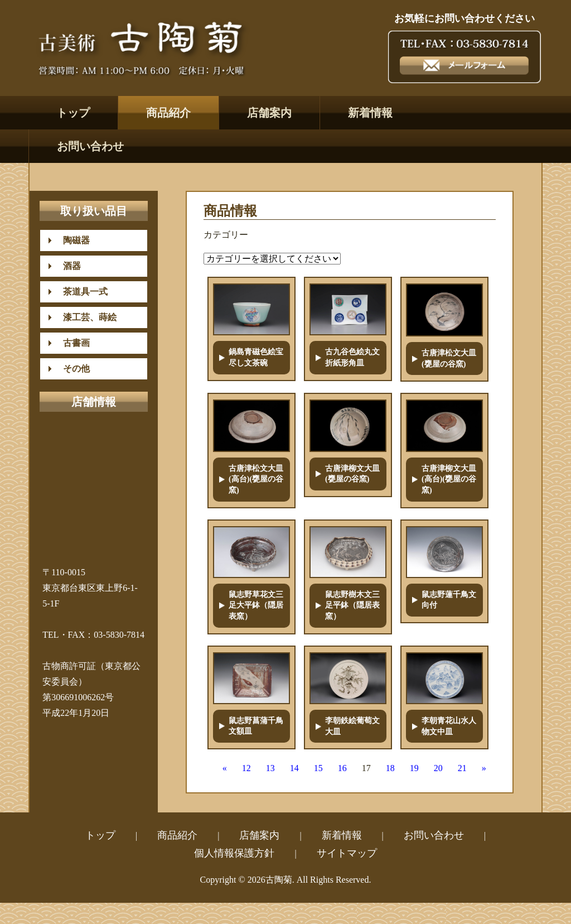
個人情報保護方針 (234, 853)
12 (246, 768)
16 (342, 768)
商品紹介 (168, 113)
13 (270, 768)
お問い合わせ (90, 146)
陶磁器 (72, 240)
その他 (72, 369)
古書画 (72, 343)
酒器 (67, 266)
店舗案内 (269, 113)
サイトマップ (347, 853)
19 (414, 768)
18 (390, 768)
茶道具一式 (81, 292)
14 (294, 768)
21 (462, 768)
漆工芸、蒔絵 (85, 317)
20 (438, 768)
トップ (73, 113)
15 (318, 768)
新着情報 (370, 113)
